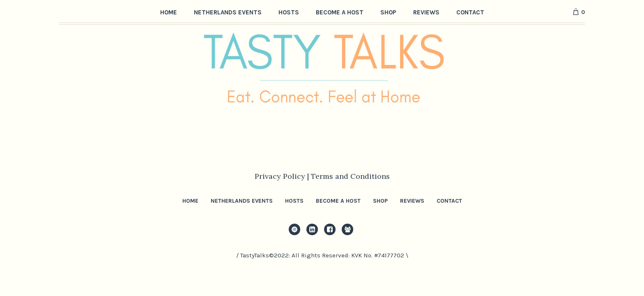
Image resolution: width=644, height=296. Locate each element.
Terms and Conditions (350, 176)
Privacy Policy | (283, 176)
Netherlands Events (242, 201)
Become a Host (338, 201)
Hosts (294, 201)
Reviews (412, 201)
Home (190, 201)
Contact (449, 201)
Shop (380, 201)
